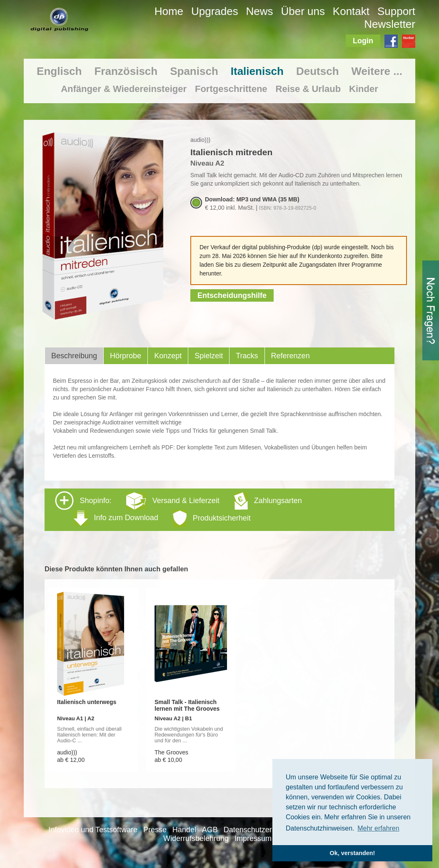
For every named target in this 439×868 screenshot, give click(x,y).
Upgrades (215, 11)
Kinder (364, 89)
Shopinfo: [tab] (178, 509)
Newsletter (390, 24)
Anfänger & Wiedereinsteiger (124, 89)
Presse (155, 830)
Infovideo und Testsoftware (93, 830)
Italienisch (257, 71)
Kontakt (351, 11)
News (260, 11)
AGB (210, 830)
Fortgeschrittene (231, 89)
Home (169, 11)
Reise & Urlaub (308, 89)
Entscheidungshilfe (232, 295)
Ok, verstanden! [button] (353, 853)
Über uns (303, 11)
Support (396, 11)
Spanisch (194, 71)
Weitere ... (377, 71)
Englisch (59, 71)
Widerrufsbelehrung (196, 838)
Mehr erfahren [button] (378, 828)
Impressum (253, 838)
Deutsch (318, 71)
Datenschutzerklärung (260, 830)
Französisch (126, 71)
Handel (184, 830)
